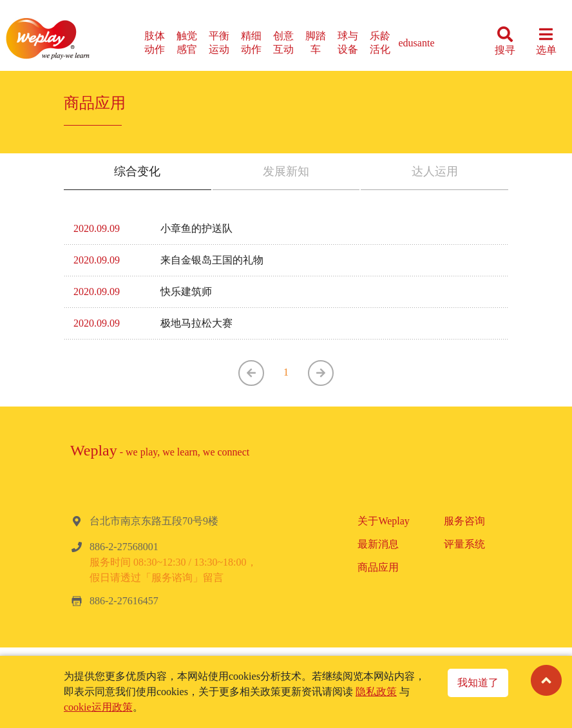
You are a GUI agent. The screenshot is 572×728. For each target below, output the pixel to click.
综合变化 (137, 171)
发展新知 (286, 171)
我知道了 (478, 683)
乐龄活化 (380, 43)
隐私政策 (376, 692)
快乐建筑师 (186, 292)
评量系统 (464, 544)
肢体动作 (155, 43)
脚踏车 (316, 43)
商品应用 (378, 567)
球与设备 (348, 43)
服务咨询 (464, 521)
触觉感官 (187, 43)
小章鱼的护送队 (196, 228)
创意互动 (283, 43)
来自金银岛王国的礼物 (212, 260)
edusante (417, 43)
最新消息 (378, 544)
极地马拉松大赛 (196, 323)
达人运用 (435, 171)
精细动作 (251, 43)
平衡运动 (219, 43)
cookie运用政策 (98, 707)
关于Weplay (383, 521)
